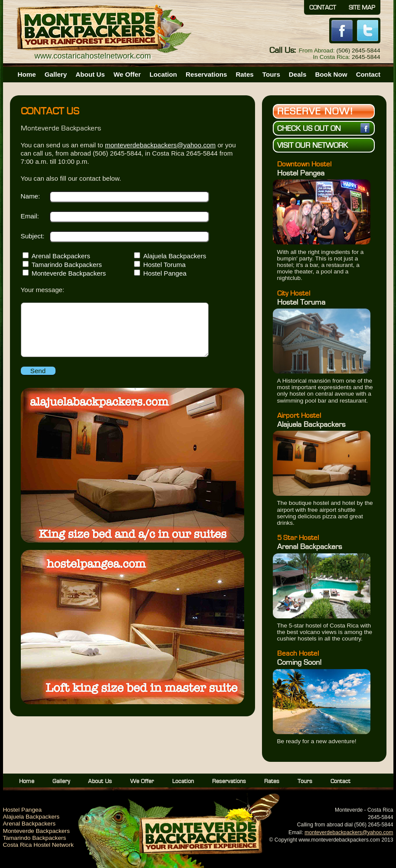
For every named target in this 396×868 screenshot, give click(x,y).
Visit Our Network (313, 145)
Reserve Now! (315, 112)
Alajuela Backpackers (175, 256)
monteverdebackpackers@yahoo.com (160, 145)
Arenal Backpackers (61, 256)
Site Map (362, 8)
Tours (271, 74)
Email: (30, 216)
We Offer (127, 74)
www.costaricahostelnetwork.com (93, 56)
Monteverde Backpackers (69, 273)
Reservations (206, 74)
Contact (323, 8)
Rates (244, 74)
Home (27, 74)
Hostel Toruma (164, 265)
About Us (90, 74)
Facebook (342, 31)
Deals (298, 74)
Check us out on (323, 128)
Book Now (331, 74)
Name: (31, 196)
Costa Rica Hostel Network (38, 845)
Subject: (33, 236)
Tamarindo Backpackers (67, 265)
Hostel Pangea (165, 273)
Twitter (368, 31)
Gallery (56, 74)
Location (163, 74)
